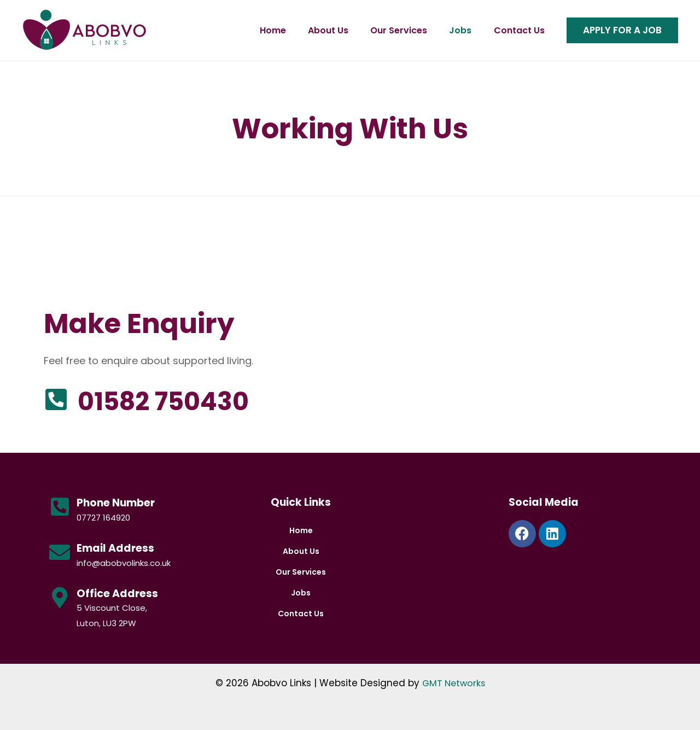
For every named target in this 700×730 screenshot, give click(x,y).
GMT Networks (454, 683)
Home (266, 30)
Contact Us (516, 30)
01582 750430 (187, 399)
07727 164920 (103, 518)
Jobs (456, 30)
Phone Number (116, 503)
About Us (322, 30)
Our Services (394, 30)
